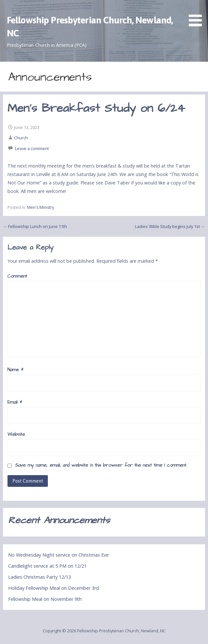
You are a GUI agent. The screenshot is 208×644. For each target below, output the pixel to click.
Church (21, 138)
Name (15, 370)
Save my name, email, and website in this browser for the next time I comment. (101, 465)
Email (15, 402)
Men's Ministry (41, 207)
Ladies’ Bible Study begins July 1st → (170, 226)
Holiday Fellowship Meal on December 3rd (54, 588)
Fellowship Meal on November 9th (45, 599)
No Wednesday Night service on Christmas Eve (58, 555)
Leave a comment (32, 148)
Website (16, 435)
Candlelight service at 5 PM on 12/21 (47, 566)
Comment (17, 276)
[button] (198, 14)
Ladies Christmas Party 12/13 (40, 577)
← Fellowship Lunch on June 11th (35, 226)
